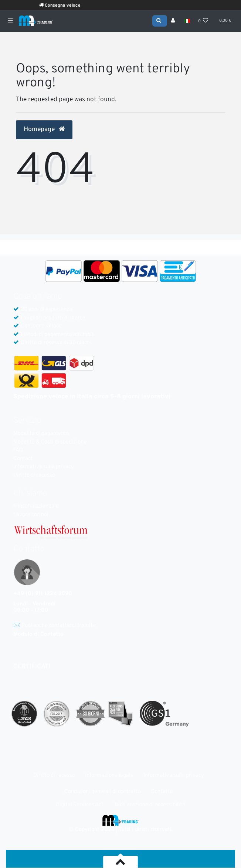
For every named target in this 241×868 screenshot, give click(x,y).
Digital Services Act (80, 805)
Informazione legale (109, 776)
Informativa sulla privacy (44, 467)
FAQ (18, 450)
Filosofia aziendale (36, 506)
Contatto (162, 792)
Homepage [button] (44, 130)
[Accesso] (174, 21)
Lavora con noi (31, 515)
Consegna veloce (69, 6)
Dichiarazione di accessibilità (150, 805)
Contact (23, 459)
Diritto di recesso (34, 475)
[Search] (160, 20)
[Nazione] (187, 21)
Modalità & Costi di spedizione (50, 442)
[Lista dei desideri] (203, 21)
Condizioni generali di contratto (103, 792)
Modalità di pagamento (41, 434)
